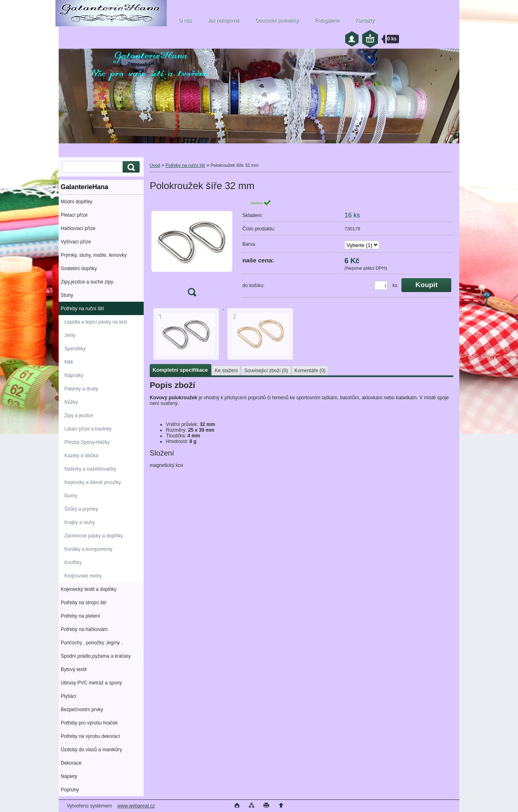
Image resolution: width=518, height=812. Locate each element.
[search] (130, 167)
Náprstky (74, 375)
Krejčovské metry (83, 576)
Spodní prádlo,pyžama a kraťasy (96, 656)
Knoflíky (73, 563)
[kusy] (381, 285)
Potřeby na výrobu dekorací (90, 736)
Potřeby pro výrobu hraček (89, 723)
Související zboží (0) (266, 371)
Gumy (71, 496)
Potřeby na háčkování (84, 629)
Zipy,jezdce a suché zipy (87, 282)
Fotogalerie (327, 20)
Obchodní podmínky (277, 20)
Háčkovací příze (78, 228)
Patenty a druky (81, 389)
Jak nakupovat (223, 20)
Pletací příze (74, 215)
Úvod (155, 165)
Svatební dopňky (79, 269)
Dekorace (71, 763)
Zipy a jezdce (79, 416)
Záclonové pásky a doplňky (94, 536)
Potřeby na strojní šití (84, 603)
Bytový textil (74, 669)
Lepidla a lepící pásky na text (96, 322)
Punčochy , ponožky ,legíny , (92, 643)
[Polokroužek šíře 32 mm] (192, 250)
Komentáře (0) (310, 371)
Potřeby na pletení (80, 616)
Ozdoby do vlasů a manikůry (91, 750)
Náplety (69, 776)
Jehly (70, 335)
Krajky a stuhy (80, 522)
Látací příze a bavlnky (88, 429)
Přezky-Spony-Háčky (87, 442)
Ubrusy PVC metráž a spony (91, 683)
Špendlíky (75, 349)
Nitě (69, 362)
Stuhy (67, 295)
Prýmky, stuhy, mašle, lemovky (94, 255)
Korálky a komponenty (88, 549)
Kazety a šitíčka (81, 456)
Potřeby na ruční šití (82, 309)
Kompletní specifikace (180, 370)
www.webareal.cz (136, 806)
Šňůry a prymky (81, 509)
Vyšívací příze (76, 242)
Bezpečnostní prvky (82, 710)
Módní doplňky (76, 202)
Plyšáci (68, 696)
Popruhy (70, 790)
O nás (185, 20)
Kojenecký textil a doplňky (89, 589)
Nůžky (71, 402)
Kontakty (365, 20)
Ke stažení (226, 371)
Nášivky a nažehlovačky (90, 469)
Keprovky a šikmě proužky (93, 482)
